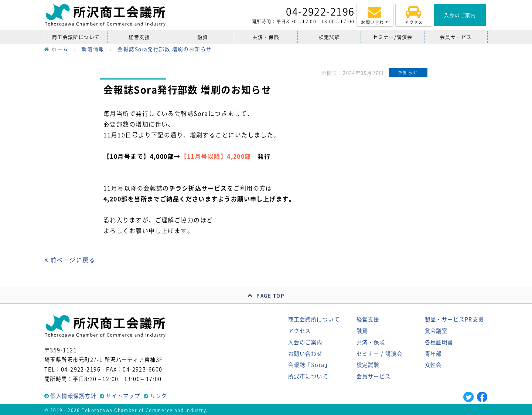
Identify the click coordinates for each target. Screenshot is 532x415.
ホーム (57, 49)
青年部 (433, 354)
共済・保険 (266, 37)
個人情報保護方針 (73, 396)
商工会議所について (76, 37)
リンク (158, 396)
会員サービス (456, 37)
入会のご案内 (305, 342)
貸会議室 (436, 331)
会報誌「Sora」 (309, 365)
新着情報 (93, 49)
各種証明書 (439, 342)
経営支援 (139, 37)
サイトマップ (123, 396)
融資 (203, 37)
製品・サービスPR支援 (454, 319)
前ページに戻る (70, 260)
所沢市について (308, 376)
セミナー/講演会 (393, 37)
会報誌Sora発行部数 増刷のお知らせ (165, 49)
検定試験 (330, 37)
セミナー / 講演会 (379, 354)
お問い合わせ (305, 354)
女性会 (433, 365)
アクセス (300, 331)
